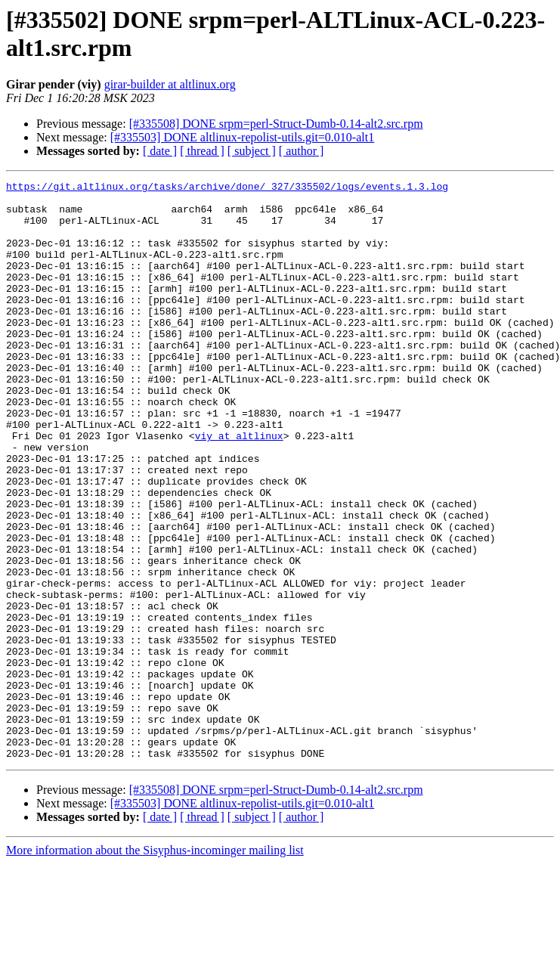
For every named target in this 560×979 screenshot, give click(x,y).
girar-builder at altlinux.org (170, 84)
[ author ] (302, 151)
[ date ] (160, 151)
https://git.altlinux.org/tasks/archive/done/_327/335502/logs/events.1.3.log (227, 188)
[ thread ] (202, 151)
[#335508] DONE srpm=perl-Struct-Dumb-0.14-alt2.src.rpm (276, 124)
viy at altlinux (239, 488)
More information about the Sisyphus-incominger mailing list (155, 966)
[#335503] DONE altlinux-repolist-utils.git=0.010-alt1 (242, 137)
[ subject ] (252, 151)
